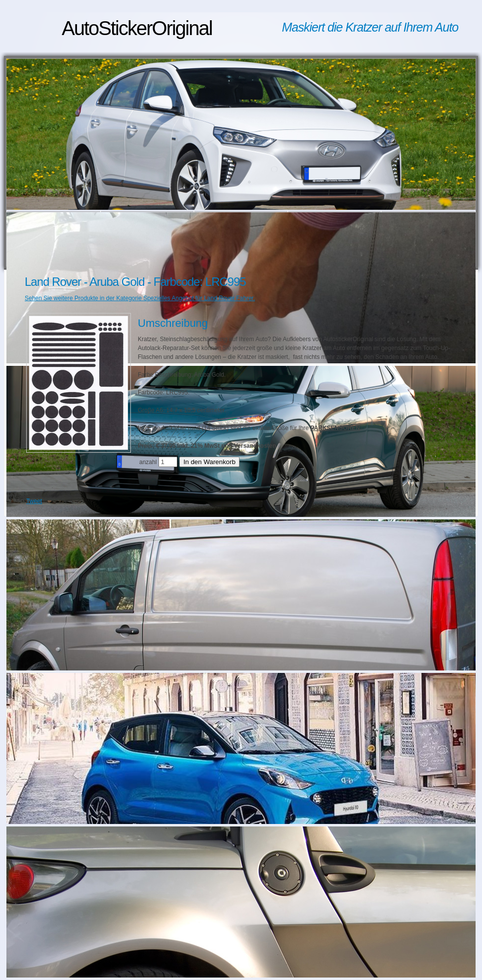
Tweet (34, 501)
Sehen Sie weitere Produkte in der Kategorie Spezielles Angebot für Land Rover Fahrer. (140, 298)
